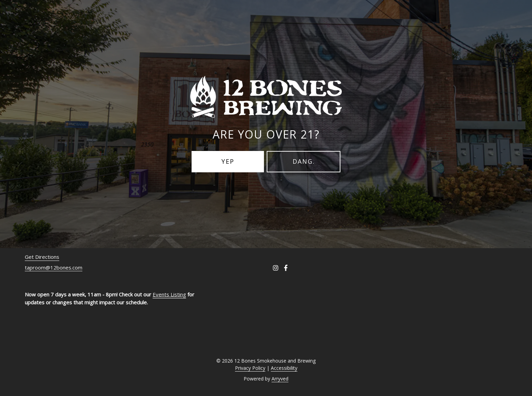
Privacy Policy (250, 368)
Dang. (304, 161)
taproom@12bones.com (54, 267)
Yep (228, 161)
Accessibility (284, 368)
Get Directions (42, 257)
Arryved (280, 379)
